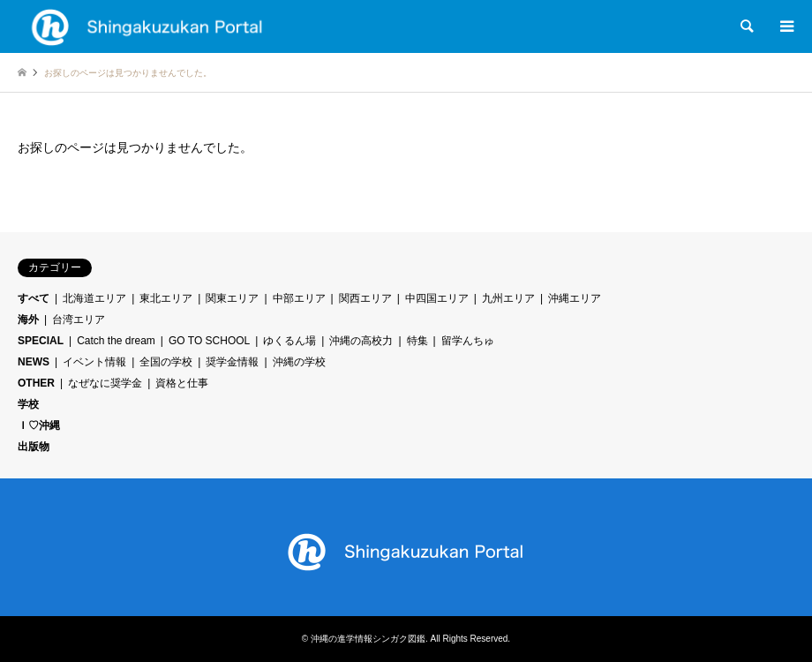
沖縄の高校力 (361, 341)
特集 (417, 341)
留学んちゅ (468, 341)
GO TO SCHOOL (209, 341)
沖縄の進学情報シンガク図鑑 (368, 639)
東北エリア (166, 298)
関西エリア (365, 298)
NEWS (34, 362)
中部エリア (299, 298)
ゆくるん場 (289, 341)
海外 (28, 320)
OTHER (36, 383)
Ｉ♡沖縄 (39, 425)
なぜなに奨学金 (105, 383)
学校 (28, 404)
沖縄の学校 (299, 362)
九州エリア (508, 298)
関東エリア (232, 298)
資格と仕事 (182, 383)
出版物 (34, 447)
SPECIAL (41, 341)
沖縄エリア (575, 298)
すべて (34, 298)
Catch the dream (116, 341)
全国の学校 (166, 362)
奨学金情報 (232, 362)
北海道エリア (94, 298)
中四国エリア (437, 298)
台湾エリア (79, 320)
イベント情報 (94, 362)
